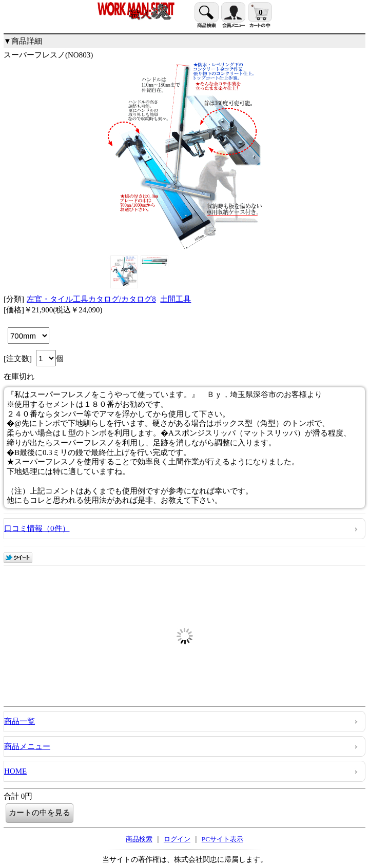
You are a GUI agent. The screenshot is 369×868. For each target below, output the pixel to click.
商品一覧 (20, 721)
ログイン (177, 839)
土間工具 (176, 299)
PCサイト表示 (222, 839)
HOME (15, 771)
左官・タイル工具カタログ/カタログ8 (91, 299)
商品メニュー (27, 746)
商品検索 (139, 839)
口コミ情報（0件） (37, 528)
